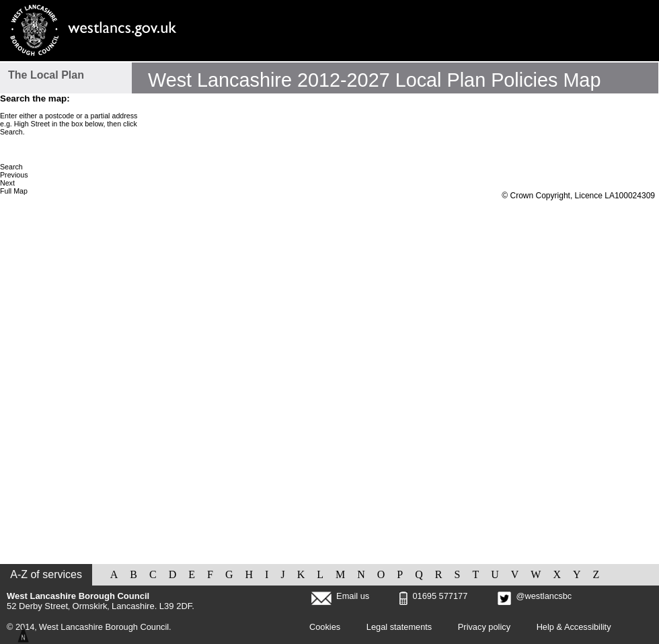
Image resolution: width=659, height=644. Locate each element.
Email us (353, 596)
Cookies (325, 627)
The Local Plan (46, 75)
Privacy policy (484, 627)
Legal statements (399, 627)
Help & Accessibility (574, 627)
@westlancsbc (535, 596)
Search (11, 167)
